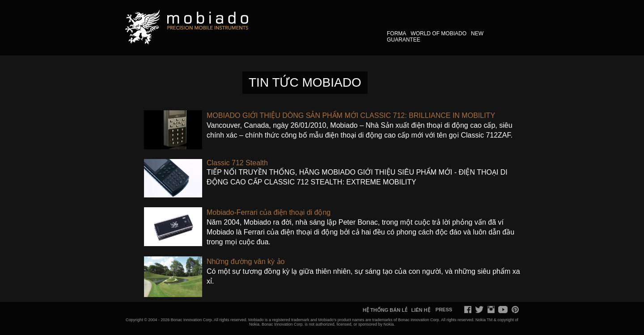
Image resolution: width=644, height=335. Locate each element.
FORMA (396, 33)
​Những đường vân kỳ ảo (246, 262)
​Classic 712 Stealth (237, 163)
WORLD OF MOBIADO (439, 33)
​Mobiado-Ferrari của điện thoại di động (269, 212)
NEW (477, 33)
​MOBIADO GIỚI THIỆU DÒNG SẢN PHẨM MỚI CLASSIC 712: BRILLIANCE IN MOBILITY (351, 115)
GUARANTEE (404, 40)
